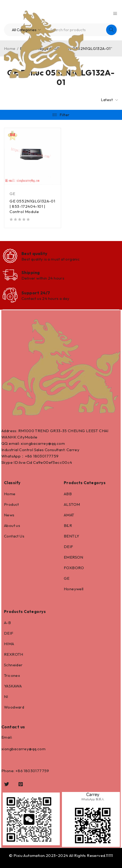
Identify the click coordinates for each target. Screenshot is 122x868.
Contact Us (14, 536)
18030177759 (46, 456)
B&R (68, 525)
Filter (64, 115)
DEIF (69, 547)
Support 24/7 (36, 293)
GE (12, 194)
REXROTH (14, 654)
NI (6, 697)
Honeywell (74, 589)
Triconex (12, 675)
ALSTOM (72, 504)
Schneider (13, 665)
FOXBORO (74, 568)
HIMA (9, 644)
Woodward (14, 707)
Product (12, 504)
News (9, 515)
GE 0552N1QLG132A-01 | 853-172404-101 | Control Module (32, 206)
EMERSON (74, 557)
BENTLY (71, 536)
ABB (68, 494)
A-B (7, 623)
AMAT (69, 515)
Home (10, 494)
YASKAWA (13, 686)
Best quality (34, 253)
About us (12, 525)
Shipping (31, 272)
